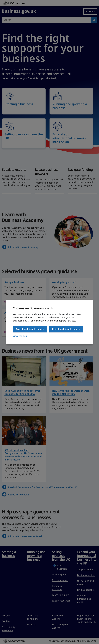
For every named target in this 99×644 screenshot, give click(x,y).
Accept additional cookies (30, 329)
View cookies (20, 336)
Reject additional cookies (66, 329)
